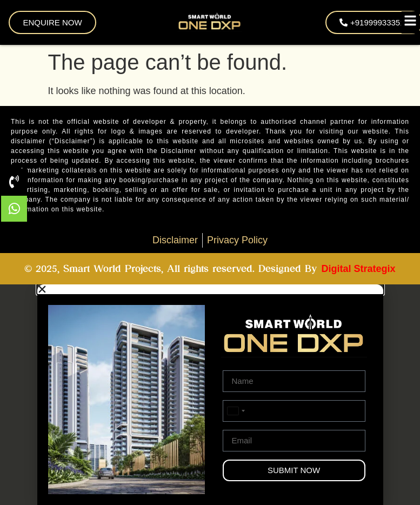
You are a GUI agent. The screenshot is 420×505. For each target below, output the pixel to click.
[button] (210, 289)
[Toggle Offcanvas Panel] (410, 22)
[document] (210, 395)
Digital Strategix (358, 269)
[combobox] (236, 411)
